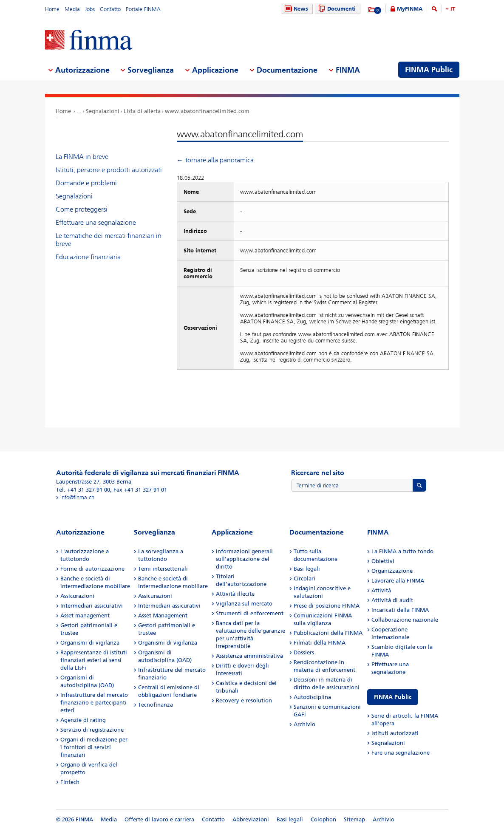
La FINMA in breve (82, 157)
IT (453, 9)
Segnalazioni (103, 111)
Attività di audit (392, 600)
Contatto (110, 9)
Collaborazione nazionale (405, 620)
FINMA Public (393, 697)
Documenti (336, 9)
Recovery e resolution (244, 700)
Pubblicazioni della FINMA (328, 633)
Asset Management (163, 615)
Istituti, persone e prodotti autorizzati (109, 170)
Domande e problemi (86, 183)
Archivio (304, 724)
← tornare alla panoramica (215, 160)
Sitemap (354, 819)
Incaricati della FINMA (400, 610)
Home (52, 9)
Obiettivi (383, 561)
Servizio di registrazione (92, 730)
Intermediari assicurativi (92, 606)
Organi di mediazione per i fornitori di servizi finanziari (94, 747)
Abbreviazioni (251, 819)
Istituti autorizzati (395, 733)
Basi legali (307, 569)
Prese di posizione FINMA (327, 606)
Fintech (70, 782)
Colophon (323, 819)
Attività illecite (235, 594)
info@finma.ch (77, 497)
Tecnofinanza (156, 705)
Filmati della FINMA (320, 643)
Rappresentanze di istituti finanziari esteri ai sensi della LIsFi (94, 660)
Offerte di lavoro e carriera (159, 819)
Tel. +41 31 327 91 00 (83, 490)
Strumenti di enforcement (250, 613)
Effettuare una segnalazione (96, 222)
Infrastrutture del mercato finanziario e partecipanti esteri (94, 703)
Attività (381, 590)
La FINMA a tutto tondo (402, 551)
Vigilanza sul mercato (244, 604)
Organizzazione (392, 571)
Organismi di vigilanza (90, 643)
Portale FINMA (143, 9)
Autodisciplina (312, 697)
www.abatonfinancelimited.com (207, 111)
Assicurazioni (77, 596)
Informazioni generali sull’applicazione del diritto (244, 559)
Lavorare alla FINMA (398, 581)
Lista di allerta (142, 111)
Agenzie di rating (83, 720)
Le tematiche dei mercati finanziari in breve (109, 240)
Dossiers (304, 652)
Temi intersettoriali (163, 569)
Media (72, 9)
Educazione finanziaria (88, 257)
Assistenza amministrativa (249, 656)
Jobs (90, 9)
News (295, 9)
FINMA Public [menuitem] (429, 70)
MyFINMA (410, 9)
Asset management (85, 615)
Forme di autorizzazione (92, 569)
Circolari (304, 579)
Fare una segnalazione (401, 753)
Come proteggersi (82, 209)
